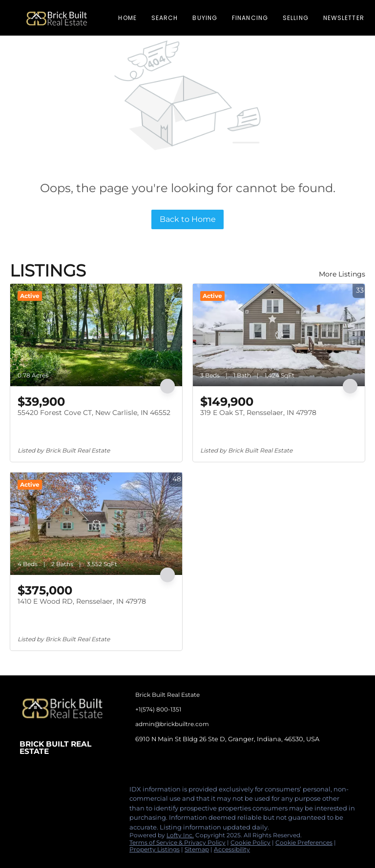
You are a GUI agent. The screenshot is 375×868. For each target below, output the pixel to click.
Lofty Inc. (180, 835)
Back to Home (188, 219)
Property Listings (155, 849)
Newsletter (344, 18)
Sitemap (197, 849)
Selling (296, 18)
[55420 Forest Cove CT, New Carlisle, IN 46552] (96, 335)
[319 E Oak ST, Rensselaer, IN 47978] (279, 335)
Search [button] (165, 18)
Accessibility (232, 849)
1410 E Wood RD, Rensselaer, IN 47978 (82, 601)
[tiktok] (85, 792)
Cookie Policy (250, 842)
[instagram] (66, 792)
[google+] (105, 792)
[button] (57, 18)
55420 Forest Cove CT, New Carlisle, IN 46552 (94, 413)
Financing (250, 18)
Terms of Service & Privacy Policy (177, 842)
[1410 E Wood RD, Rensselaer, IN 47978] (96, 524)
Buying (205, 18)
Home (127, 18)
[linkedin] (46, 792)
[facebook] (27, 792)
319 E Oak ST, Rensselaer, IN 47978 (258, 413)
